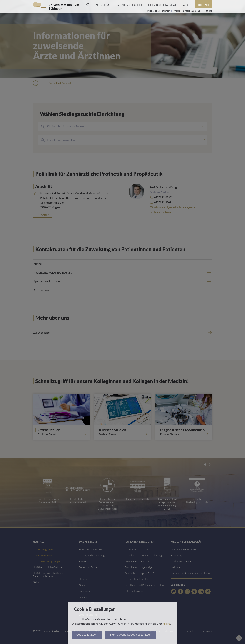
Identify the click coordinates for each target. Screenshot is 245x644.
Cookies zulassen (87, 634)
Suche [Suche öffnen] (209, 11)
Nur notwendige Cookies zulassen (131, 634)
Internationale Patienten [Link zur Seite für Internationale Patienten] (159, 11)
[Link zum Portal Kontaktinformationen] (204, 4)
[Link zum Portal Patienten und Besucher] (129, 4)
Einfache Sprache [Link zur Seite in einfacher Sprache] (192, 11)
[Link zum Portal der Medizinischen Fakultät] (162, 4)
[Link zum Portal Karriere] (187, 4)
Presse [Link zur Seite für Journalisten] (177, 11)
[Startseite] (88, 4)
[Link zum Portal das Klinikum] (102, 4)
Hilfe (167, 624)
